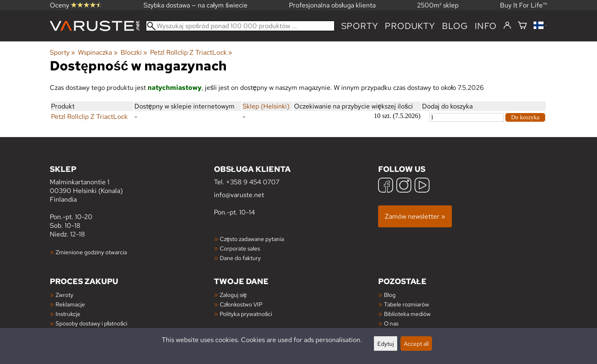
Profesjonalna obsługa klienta (332, 5)
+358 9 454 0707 (253, 182)
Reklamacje (70, 304)
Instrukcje (68, 314)
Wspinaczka (98, 52)
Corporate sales (240, 248)
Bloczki (134, 52)
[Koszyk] (522, 26)
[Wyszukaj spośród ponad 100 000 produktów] (240, 26)
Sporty (360, 26)
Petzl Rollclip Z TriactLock (191, 52)
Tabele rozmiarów (406, 304)
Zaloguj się (233, 295)
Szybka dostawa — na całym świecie (195, 5)
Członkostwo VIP (241, 304)
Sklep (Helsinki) (266, 106)
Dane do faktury (240, 258)
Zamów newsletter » (415, 216)
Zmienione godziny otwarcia (91, 252)
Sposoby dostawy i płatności (91, 323)
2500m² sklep (438, 5)
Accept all (416, 344)
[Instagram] (404, 186)
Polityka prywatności (246, 314)
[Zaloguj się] (507, 26)
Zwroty (64, 295)
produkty (410, 26)
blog (455, 26)
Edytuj (386, 344)
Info (486, 26)
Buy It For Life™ (524, 5)
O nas (391, 323)
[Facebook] (386, 186)
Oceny (76, 5)
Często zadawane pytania (252, 239)
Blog (390, 295)
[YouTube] (422, 186)
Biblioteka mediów (407, 314)
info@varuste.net (239, 195)
